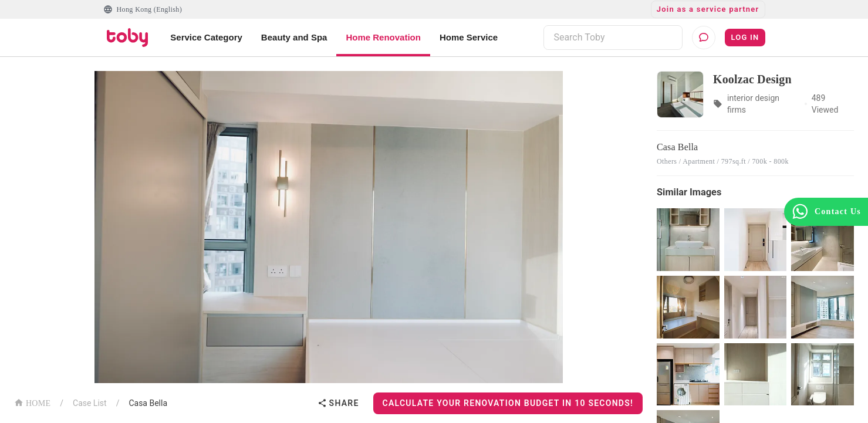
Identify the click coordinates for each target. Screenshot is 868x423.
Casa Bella (148, 403)
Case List (90, 403)
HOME (32, 402)
